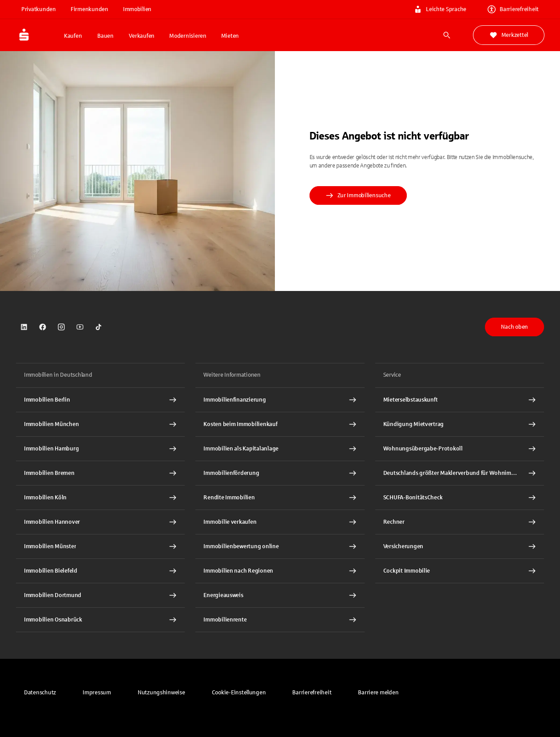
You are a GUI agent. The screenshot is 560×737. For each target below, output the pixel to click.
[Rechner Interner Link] (460, 522)
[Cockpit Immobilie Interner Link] (460, 571)
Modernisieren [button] (188, 36)
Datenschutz (40, 693)
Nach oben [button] (514, 327)
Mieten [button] (230, 36)
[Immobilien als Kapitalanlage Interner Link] (280, 449)
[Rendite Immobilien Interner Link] (280, 498)
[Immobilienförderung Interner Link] (280, 473)
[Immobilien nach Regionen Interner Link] (280, 571)
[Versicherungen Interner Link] (460, 546)
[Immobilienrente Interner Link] (280, 620)
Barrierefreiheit (312, 693)
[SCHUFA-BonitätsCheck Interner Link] (460, 498)
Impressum (97, 693)
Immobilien (137, 9)
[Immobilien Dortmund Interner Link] (100, 595)
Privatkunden (39, 9)
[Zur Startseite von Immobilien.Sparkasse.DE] (37, 35)
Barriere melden (378, 693)
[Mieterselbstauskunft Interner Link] (460, 400)
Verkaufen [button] (142, 36)
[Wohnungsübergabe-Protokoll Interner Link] (460, 449)
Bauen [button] (105, 36)
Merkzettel (509, 35)
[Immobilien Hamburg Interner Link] (100, 449)
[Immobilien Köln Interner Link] (100, 498)
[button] (239, 693)
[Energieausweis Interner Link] (280, 595)
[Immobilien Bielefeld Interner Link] (100, 571)
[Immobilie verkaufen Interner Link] (280, 522)
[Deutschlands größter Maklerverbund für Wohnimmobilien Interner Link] (460, 473)
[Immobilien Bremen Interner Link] (100, 473)
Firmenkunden (89, 9)
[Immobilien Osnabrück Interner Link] (100, 620)
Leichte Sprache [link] (440, 9)
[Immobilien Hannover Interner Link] (100, 522)
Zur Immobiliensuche (358, 195)
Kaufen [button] (73, 36)
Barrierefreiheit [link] (513, 9)
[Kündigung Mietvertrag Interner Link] (460, 424)
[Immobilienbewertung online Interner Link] (280, 546)
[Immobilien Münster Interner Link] (100, 546)
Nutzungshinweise (161, 693)
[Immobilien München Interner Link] (100, 424)
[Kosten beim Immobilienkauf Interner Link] (280, 424)
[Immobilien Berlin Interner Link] (100, 400)
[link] (24, 327)
